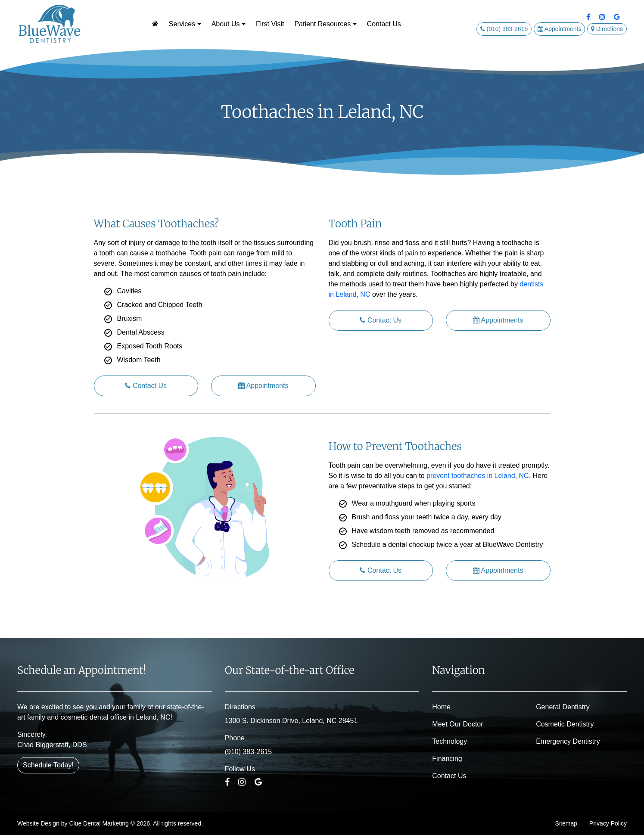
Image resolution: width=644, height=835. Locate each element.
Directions (607, 29)
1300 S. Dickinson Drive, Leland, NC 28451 (291, 721)
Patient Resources (325, 24)
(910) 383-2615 (504, 29)
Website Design (38, 823)
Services (185, 24)
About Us (229, 24)
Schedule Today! (48, 765)
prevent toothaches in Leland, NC (478, 476)
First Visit (270, 24)
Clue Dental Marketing (99, 823)
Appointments (560, 29)
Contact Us (384, 24)
